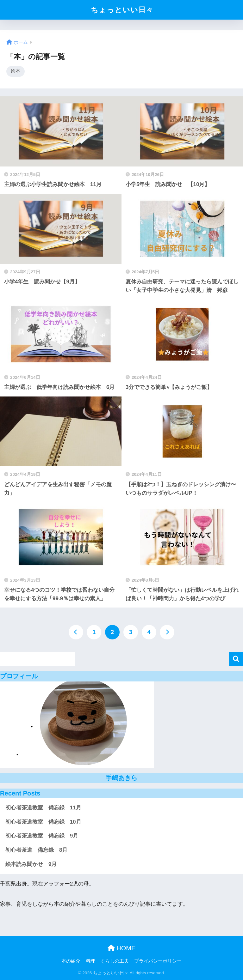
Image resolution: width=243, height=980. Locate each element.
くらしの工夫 (115, 961)
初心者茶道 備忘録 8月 (36, 850)
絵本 (16, 71)
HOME (122, 948)
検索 (236, 659)
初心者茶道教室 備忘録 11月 (43, 808)
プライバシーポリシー (158, 961)
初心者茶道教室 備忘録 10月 (43, 822)
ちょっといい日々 (122, 10)
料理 (90, 961)
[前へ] (76, 632)
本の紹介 (71, 961)
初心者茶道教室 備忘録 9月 (42, 836)
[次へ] (167, 632)
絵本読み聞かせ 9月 (31, 865)
